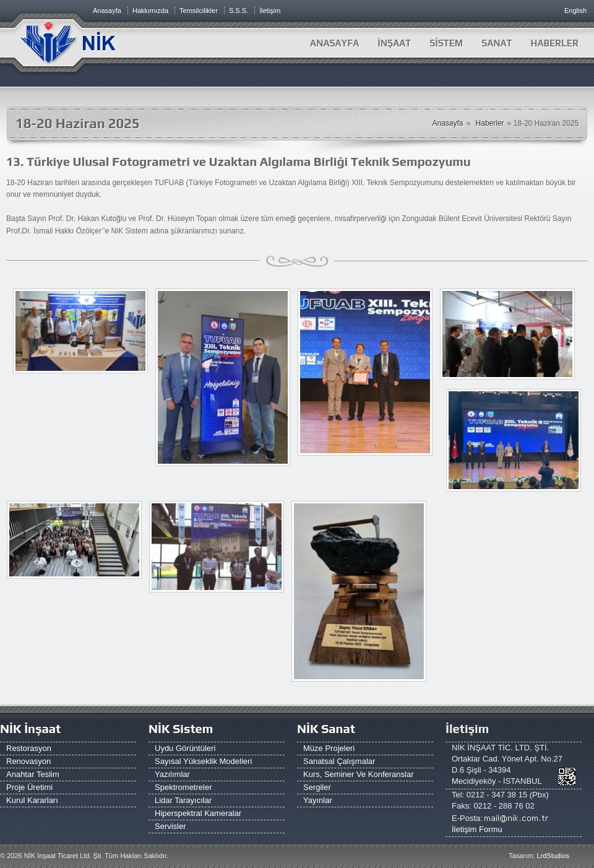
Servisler (170, 826)
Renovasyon (28, 761)
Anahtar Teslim (33, 774)
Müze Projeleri (329, 748)
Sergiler (317, 787)
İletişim (270, 11)
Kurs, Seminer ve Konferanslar (358, 774)
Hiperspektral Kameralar (198, 813)
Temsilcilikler (199, 11)
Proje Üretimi (29, 787)
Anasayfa (334, 43)
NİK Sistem (181, 728)
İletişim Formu (477, 829)
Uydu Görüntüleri (185, 748)
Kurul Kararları (32, 800)
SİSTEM (446, 43)
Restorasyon (29, 748)
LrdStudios (553, 856)
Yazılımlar (172, 774)
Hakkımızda (150, 11)
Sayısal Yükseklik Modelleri (203, 761)
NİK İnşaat (30, 728)
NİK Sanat (326, 728)
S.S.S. (239, 11)
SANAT (497, 43)
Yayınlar (318, 800)
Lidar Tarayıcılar (183, 800)
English (575, 11)
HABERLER (554, 43)
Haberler (490, 123)
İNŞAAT (394, 43)
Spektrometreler (183, 787)
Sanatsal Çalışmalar (339, 761)
